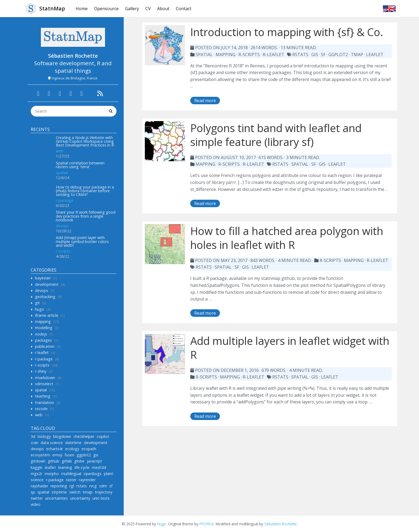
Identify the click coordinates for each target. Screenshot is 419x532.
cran (34, 443)
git (37, 303)
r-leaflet (42, 352)
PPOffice (207, 524)
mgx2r (36, 474)
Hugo (162, 524)
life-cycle (82, 467)
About (163, 9)
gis (96, 455)
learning (65, 467)
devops (62, 226)
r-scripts (63, 251)
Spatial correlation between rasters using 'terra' (80, 165)
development (47, 284)
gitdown (38, 461)
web (60, 151)
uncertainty (80, 498)
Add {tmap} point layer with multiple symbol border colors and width (82, 241)
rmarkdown (45, 378)
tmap (88, 492)
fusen (69, 455)
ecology (72, 449)
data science (52, 443)
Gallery (132, 9)
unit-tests (101, 498)
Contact (184, 9)
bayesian (43, 278)
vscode (41, 409)
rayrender (87, 480)
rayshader (39, 486)
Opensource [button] (106, 9)
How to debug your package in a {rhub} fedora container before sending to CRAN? (85, 191)
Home (82, 9)
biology (44, 436)
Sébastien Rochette (280, 524)
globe (79, 461)
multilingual (71, 474)
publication (45, 346)
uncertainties (57, 498)
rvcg (93, 486)
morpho (52, 474)
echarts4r (55, 449)
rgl (72, 486)
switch (75, 492)
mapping (43, 321)
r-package (65, 200)
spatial (62, 173)
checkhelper (84, 436)
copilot (103, 436)
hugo (40, 309)
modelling (44, 328)
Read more (205, 101)
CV (148, 9)
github (54, 461)
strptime (59, 492)
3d (33, 436)
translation (44, 402)
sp (33, 492)
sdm (103, 486)
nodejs (41, 334)
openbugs (93, 474)
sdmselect (44, 384)
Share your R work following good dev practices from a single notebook (86, 216)
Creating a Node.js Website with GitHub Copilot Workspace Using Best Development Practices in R (85, 141)
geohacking (45, 297)
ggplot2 (84, 455)
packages (43, 340)
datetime (73, 443)
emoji (57, 455)
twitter (37, 498)
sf (111, 486)
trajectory (104, 492)
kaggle (37, 467)
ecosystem (40, 455)
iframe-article (47, 315)
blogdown (62, 436)
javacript (94, 461)
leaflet (50, 467)
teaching (43, 396)
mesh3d (99, 467)
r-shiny (41, 371)
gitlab (67, 461)
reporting (59, 486)
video (36, 504)
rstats (82, 486)
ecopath (89, 449)
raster (71, 480)
